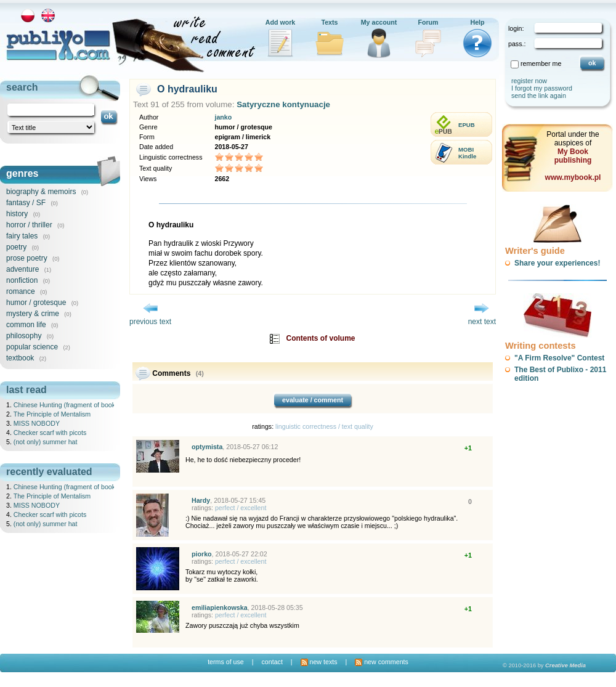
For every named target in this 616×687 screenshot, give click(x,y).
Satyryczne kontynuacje (283, 104)
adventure (22, 269)
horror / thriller (29, 225)
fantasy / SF (26, 203)
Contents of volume (321, 338)
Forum (428, 22)
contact (272, 662)
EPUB (467, 125)
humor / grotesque (36, 303)
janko (223, 117)
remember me (541, 63)
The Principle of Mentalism (52, 414)
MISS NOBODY (37, 423)
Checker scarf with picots (50, 433)
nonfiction (22, 280)
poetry (16, 247)
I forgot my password (542, 88)
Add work (281, 22)
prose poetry (27, 258)
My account (379, 22)
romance (21, 291)
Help (477, 22)
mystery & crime (33, 314)
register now (529, 81)
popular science (32, 347)
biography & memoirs (41, 192)
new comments (382, 662)
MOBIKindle (467, 153)
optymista (207, 447)
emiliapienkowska (220, 608)
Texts (329, 22)
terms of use (226, 662)
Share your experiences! (557, 263)
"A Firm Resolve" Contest (559, 358)
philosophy (24, 336)
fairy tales (22, 236)
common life (26, 325)
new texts (319, 662)
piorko (202, 554)
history (17, 214)
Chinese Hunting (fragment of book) (66, 405)
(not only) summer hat (46, 442)
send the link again (539, 96)
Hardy (201, 500)
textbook (20, 358)
